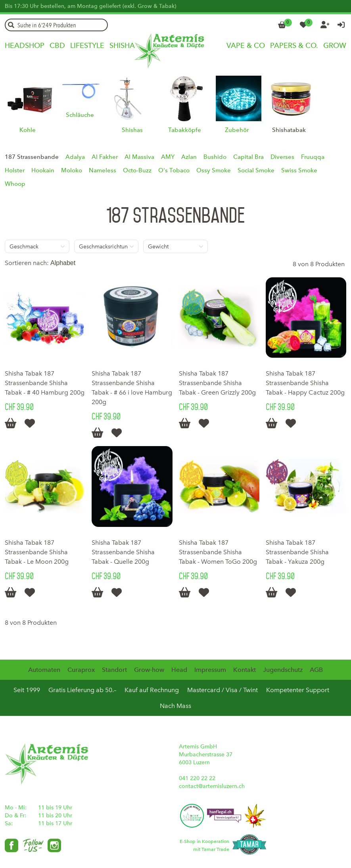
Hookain (43, 170)
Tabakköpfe (185, 130)
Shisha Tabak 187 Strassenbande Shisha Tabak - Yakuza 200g (297, 552)
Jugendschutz (283, 670)
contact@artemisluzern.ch (212, 786)
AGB (316, 670)
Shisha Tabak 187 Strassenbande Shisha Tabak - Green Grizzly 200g (217, 383)
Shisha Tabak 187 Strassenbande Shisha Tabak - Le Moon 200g (37, 552)
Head (179, 670)
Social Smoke (256, 170)
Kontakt (245, 670)
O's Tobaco (174, 170)
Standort (114, 670)
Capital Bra (248, 157)
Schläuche (80, 115)
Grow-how (149, 670)
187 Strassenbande (32, 157)
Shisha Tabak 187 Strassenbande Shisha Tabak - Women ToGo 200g (218, 552)
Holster (15, 170)
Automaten (44, 670)
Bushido (215, 157)
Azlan (189, 157)
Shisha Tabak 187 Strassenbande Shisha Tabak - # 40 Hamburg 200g (45, 383)
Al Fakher (105, 157)
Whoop (15, 184)
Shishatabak (289, 130)
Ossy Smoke (214, 170)
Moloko (72, 170)
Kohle (28, 130)
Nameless (103, 170)
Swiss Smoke (299, 170)
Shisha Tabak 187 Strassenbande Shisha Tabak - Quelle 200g (123, 552)
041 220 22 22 (197, 778)
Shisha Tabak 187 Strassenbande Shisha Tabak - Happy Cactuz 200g (305, 383)
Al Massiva (139, 157)
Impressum (210, 670)
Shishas (132, 130)
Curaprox (81, 670)
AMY (168, 157)
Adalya (75, 157)
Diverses (282, 157)
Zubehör (237, 130)
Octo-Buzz (137, 170)
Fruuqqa (313, 157)
